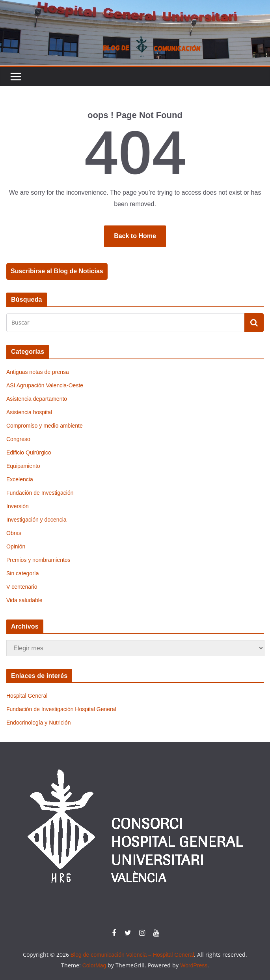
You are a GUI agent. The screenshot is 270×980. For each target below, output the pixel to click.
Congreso (18, 439)
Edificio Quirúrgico (29, 452)
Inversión (18, 506)
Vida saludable (24, 600)
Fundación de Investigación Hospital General (61, 709)
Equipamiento (23, 466)
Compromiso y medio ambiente (45, 426)
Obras (14, 533)
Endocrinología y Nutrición (38, 723)
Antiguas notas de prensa (38, 372)
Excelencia (20, 479)
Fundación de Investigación (40, 493)
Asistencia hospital (29, 412)
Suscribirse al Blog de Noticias (57, 271)
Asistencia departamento (37, 399)
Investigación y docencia (36, 520)
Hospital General (27, 696)
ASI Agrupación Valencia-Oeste (45, 385)
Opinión (16, 546)
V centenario (22, 587)
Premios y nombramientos (38, 560)
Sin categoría (23, 573)
